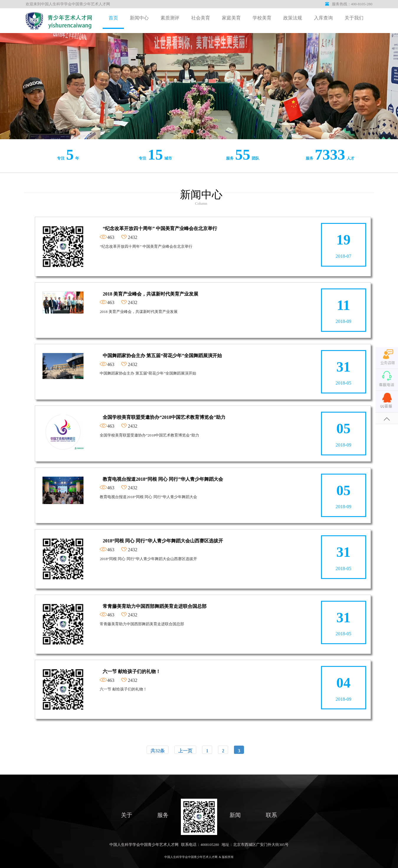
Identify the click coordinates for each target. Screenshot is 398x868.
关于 (127, 815)
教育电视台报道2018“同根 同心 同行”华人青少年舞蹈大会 (163, 479)
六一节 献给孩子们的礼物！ (132, 671)
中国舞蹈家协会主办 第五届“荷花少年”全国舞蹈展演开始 (162, 356)
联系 (271, 815)
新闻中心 (139, 18)
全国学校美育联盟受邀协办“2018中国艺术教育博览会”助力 (164, 417)
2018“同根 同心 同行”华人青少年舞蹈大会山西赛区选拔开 (163, 541)
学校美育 (262, 18)
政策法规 (293, 18)
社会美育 (201, 18)
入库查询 (323, 18)
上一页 (185, 751)
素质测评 (170, 18)
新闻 (235, 815)
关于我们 (354, 18)
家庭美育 (231, 18)
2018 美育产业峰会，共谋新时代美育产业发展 (150, 294)
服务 (163, 815)
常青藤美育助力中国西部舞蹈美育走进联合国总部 (155, 606)
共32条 (158, 751)
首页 (113, 18)
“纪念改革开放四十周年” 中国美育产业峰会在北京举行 (160, 228)
